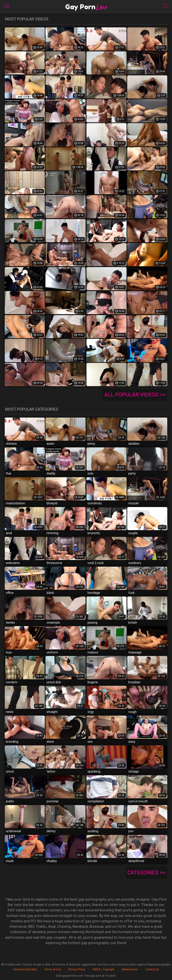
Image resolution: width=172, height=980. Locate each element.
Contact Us (152, 969)
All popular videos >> (135, 395)
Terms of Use (53, 969)
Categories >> (146, 873)
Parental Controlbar (25, 969)
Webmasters (130, 969)
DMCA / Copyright (104, 969)
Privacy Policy (77, 969)
